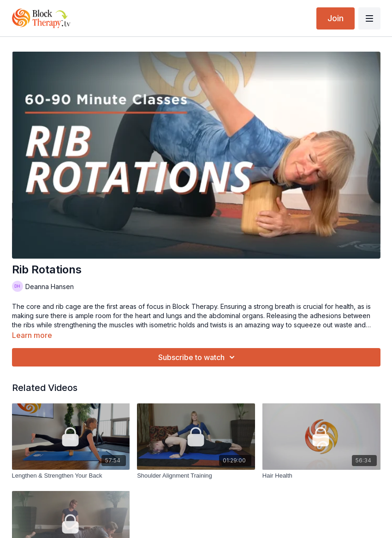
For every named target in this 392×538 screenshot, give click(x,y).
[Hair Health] (321, 476)
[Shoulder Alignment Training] (196, 476)
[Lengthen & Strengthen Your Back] (71, 476)
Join (336, 18)
